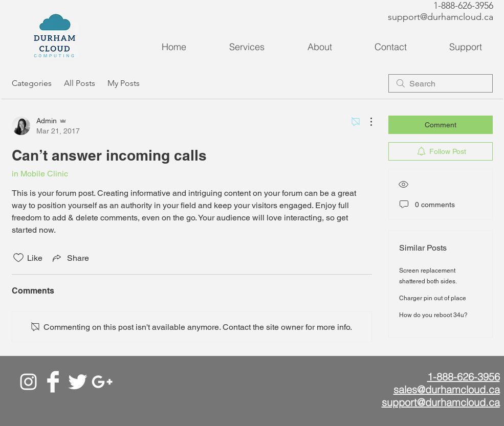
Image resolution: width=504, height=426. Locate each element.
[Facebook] (53, 382)
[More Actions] (366, 122)
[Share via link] (70, 258)
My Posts (124, 83)
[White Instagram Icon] (28, 382)
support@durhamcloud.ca (441, 17)
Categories (32, 83)
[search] (441, 83)
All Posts (80, 83)
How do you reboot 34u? (433, 315)
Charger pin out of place (433, 298)
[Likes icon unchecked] (18, 258)
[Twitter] (78, 382)
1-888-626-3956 (463, 6)
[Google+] (102, 382)
